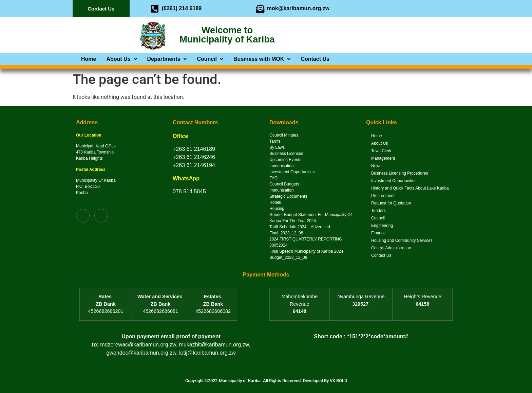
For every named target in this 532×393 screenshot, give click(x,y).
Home (89, 59)
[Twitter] (385, 8)
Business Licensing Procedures (400, 173)
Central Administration (391, 248)
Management (383, 158)
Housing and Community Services (402, 240)
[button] (121, 59)
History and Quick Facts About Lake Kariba (410, 188)
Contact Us (315, 59)
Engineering (382, 226)
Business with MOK (262, 59)
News (376, 166)
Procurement (383, 196)
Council (210, 59)
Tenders (378, 211)
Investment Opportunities (394, 181)
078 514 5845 (189, 191)
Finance (378, 233)
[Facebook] (371, 8)
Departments (167, 59)
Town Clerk (381, 151)
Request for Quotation (391, 203)
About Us (121, 59)
